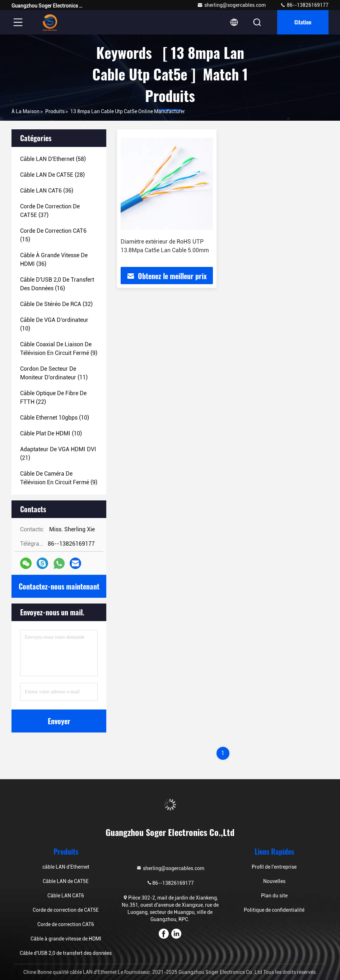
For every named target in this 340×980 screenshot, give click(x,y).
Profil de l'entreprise (274, 867)
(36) (47, 191)
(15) (53, 235)
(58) (53, 159)
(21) (58, 454)
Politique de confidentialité (274, 910)
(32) (56, 304)
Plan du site (274, 896)
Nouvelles (274, 881)
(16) (57, 284)
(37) (50, 211)
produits (55, 111)
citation (303, 22)
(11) (54, 373)
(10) (54, 324)
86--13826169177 (304, 5)
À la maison (25, 111)
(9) (59, 349)
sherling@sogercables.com (231, 5)
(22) (53, 397)
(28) (52, 175)
